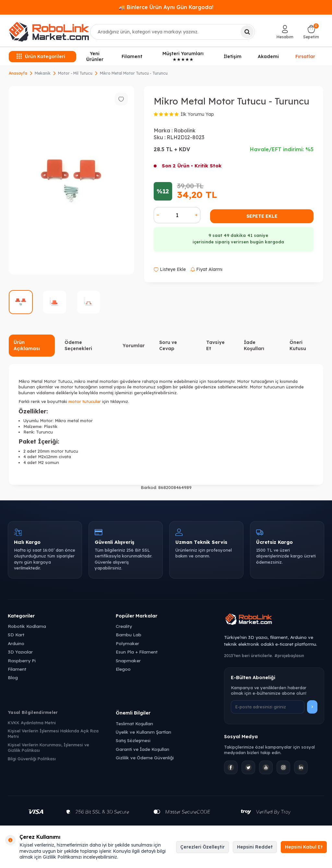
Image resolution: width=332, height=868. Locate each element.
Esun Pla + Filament (137, 652)
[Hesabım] (285, 32)
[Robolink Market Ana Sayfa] (274, 620)
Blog (13, 677)
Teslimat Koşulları (134, 723)
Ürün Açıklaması (27, 345)
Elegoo (123, 669)
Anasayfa (18, 73)
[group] (71, 180)
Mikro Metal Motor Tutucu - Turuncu (134, 73)
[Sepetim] (311, 32)
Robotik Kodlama (27, 626)
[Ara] (247, 32)
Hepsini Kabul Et (304, 847)
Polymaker (127, 643)
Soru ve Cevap (168, 345)
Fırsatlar (305, 56)
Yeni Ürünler (95, 57)
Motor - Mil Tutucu (75, 73)
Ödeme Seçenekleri (78, 345)
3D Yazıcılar (20, 652)
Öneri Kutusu (298, 345)
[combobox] (173, 32)
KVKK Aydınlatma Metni (32, 723)
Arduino (16, 643)
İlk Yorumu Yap (197, 114)
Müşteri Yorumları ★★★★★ (183, 57)
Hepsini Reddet (255, 847)
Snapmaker (128, 660)
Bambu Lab (129, 635)
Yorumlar (134, 346)
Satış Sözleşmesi (133, 740)
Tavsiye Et (215, 345)
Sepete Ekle (262, 216)
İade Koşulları (254, 345)
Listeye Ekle (170, 269)
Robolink (185, 130)
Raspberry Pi (22, 660)
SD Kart (16, 635)
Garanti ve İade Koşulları (142, 749)
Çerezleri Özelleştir (202, 847)
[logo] (49, 32)
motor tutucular (85, 401)
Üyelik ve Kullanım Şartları (143, 732)
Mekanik (43, 73)
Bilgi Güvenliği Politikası (32, 759)
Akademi (268, 56)
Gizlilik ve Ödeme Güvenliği (145, 758)
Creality (124, 626)
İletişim (233, 56)
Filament (132, 56)
